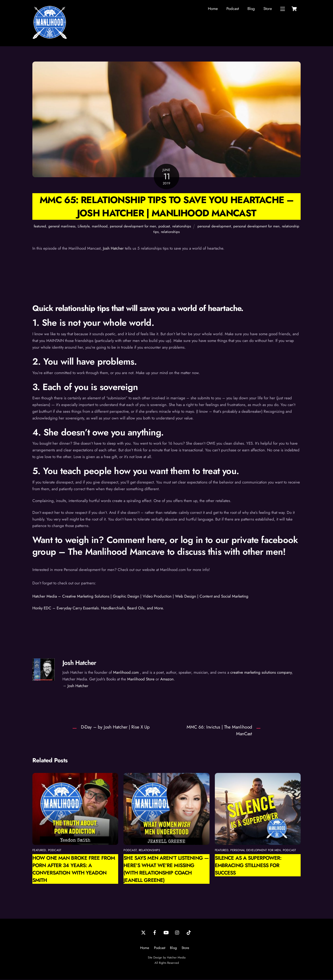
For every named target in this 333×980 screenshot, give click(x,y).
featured (40, 227)
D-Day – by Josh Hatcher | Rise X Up (115, 727)
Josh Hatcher (113, 249)
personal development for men (133, 227)
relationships (182, 227)
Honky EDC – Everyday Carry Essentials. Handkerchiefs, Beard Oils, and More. (98, 608)
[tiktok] (189, 933)
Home (213, 9)
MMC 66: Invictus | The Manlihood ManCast (219, 731)
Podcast (233, 9)
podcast (164, 227)
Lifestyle (84, 227)
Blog (251, 9)
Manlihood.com (126, 673)
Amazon (167, 679)
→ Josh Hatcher (75, 686)
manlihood (100, 227)
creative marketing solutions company (261, 673)
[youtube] (166, 933)
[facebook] (155, 933)
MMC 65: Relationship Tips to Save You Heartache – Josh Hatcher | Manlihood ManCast (166, 207)
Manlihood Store (141, 679)
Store (268, 9)
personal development (214, 227)
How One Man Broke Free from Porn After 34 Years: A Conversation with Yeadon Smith (74, 869)
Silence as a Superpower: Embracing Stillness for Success (248, 866)
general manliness (62, 227)
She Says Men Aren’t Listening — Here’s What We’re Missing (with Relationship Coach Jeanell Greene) (166, 869)
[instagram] (177, 933)
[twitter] (143, 933)
